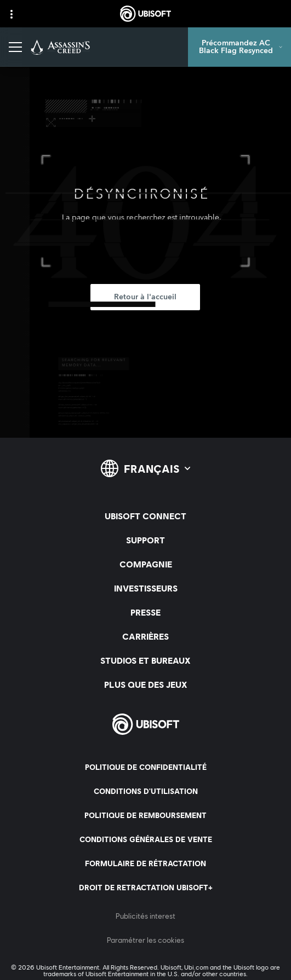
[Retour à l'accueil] (145, 297)
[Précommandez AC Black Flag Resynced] (239, 47)
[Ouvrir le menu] (15, 47)
